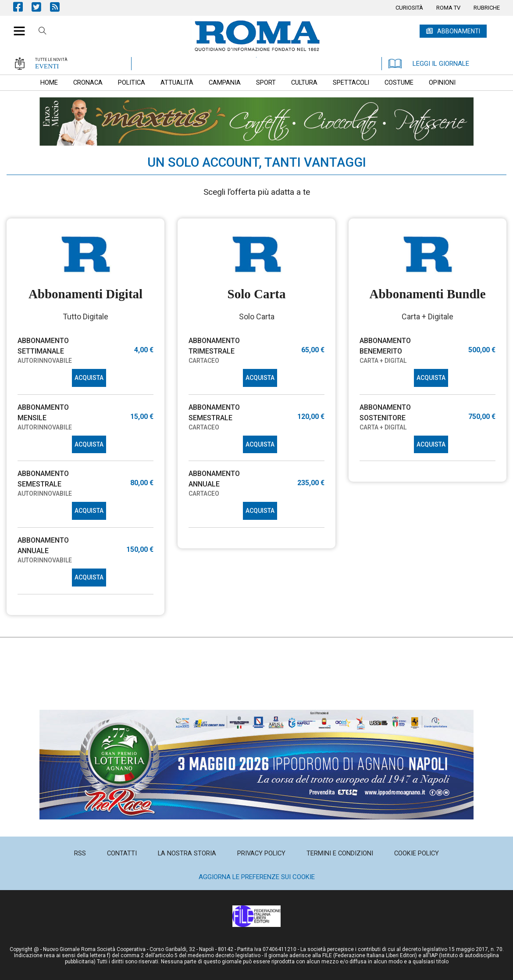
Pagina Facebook (22, 7)
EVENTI (47, 66)
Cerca (43, 32)
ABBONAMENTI (459, 31)
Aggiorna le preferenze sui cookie (257, 877)
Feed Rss (59, 7)
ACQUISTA (89, 378)
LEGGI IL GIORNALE (429, 64)
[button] (16, 26)
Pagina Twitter (41, 7)
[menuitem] (409, 8)
